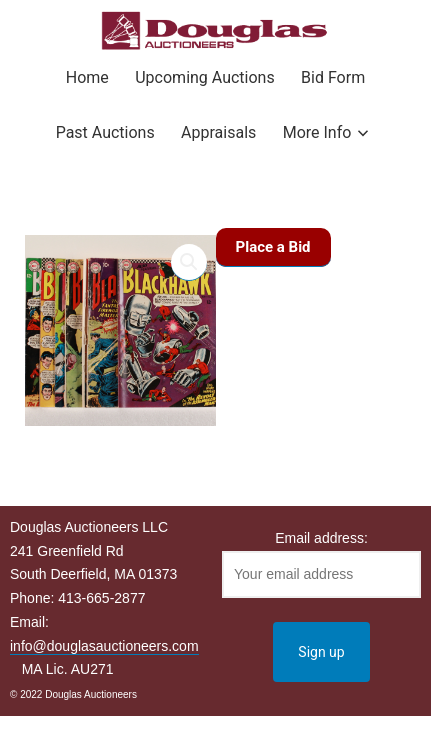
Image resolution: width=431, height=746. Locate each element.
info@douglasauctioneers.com (104, 646)
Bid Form (333, 77)
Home (87, 77)
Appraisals (218, 132)
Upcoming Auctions (204, 77)
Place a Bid (273, 247)
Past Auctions (105, 132)
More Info (317, 132)
